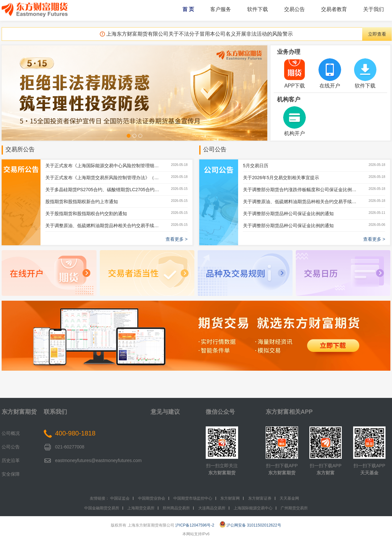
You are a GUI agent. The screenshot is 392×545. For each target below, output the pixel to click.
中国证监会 (120, 498)
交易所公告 (20, 149)
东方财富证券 (260, 498)
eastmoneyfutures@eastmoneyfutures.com (98, 460)
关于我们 (374, 9)
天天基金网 (289, 498)
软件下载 (258, 9)
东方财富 (326, 473)
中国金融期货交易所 (102, 508)
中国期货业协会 (152, 498)
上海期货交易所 (141, 508)
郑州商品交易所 (176, 508)
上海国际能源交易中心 (253, 508)
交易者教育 (334, 9)
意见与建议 (165, 412)
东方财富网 (230, 498)
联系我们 (55, 412)
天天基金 (369, 473)
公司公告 (215, 149)
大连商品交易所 (212, 508)
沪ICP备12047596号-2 (195, 525)
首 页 (188, 9)
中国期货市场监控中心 (193, 498)
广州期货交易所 (294, 508)
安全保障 (11, 474)
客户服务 (221, 9)
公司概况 (11, 433)
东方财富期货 (19, 412)
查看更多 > (177, 239)
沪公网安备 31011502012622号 (250, 525)
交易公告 (294, 9)
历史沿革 (11, 460)
